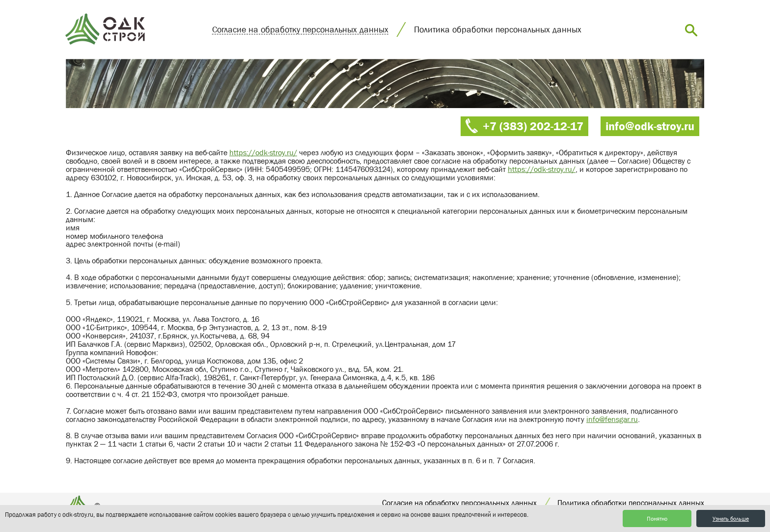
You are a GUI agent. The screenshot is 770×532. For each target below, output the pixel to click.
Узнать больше (731, 519)
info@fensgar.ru (612, 419)
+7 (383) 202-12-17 (533, 126)
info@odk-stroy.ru (650, 126)
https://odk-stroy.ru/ (263, 152)
